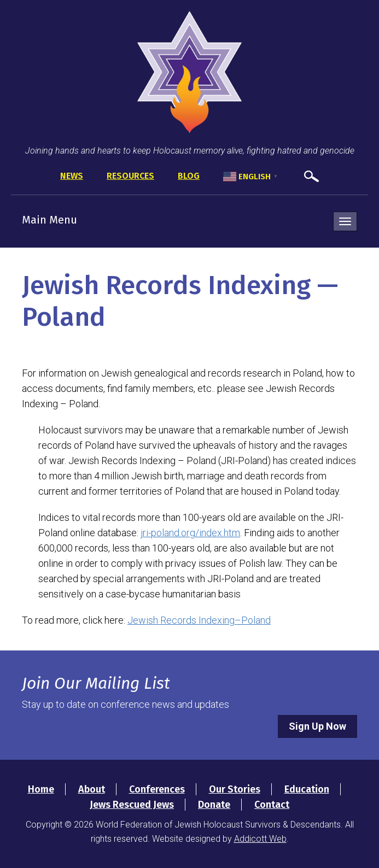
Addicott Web (260, 839)
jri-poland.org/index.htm (190, 533)
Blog (189, 176)
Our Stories (235, 789)
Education (307, 789)
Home (41, 789)
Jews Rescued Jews (132, 805)
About (92, 789)
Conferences (157, 789)
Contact (272, 805)
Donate (214, 805)
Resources (130, 176)
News (72, 176)
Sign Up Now (317, 726)
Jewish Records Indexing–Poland (199, 620)
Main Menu (49, 220)
